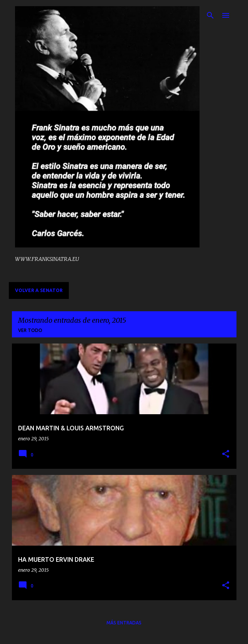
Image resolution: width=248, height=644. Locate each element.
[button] (226, 454)
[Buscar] (210, 15)
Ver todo (30, 330)
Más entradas (124, 623)
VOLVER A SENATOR (39, 290)
